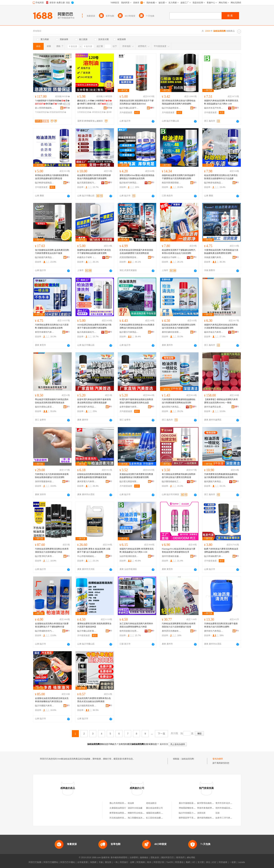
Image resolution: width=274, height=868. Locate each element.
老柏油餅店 (151, 803)
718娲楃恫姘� (42, 112)
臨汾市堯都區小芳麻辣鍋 (190, 813)
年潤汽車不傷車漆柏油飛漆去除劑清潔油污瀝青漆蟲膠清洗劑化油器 (136, 401)
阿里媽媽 (141, 862)
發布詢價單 (218, 759)
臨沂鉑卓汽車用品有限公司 (129, 183)
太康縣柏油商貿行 (118, 808)
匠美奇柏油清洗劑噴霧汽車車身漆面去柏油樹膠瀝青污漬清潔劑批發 (136, 252)
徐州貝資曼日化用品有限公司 (129, 631)
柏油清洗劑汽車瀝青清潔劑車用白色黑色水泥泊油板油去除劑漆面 (94, 700)
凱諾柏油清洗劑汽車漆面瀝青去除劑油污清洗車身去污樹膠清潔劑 (179, 326)
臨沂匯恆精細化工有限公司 (171, 482)
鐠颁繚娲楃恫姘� (58, 112)
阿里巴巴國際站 (51, 862)
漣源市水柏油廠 (135, 808)
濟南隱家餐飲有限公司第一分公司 (194, 808)
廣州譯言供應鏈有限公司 (171, 631)
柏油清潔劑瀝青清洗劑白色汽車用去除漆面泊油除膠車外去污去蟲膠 (221, 177)
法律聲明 (134, 858)
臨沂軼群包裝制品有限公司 (45, 183)
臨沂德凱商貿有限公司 (87, 706)
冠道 (218, 813)
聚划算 (108, 862)
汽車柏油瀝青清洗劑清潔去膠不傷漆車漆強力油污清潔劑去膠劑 (221, 625)
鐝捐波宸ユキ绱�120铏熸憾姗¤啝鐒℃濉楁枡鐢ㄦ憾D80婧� (95, 102)
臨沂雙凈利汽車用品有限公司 (45, 556)
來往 (208, 862)
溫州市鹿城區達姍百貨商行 (171, 556)
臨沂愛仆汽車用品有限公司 (129, 332)
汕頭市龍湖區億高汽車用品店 (129, 556)
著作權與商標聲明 (119, 858)
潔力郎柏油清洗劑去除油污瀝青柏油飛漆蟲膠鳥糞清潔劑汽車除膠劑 (179, 102)
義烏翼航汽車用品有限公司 (214, 482)
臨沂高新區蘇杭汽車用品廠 (87, 183)
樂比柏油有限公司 (154, 808)
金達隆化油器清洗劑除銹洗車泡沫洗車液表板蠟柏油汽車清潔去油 (52, 700)
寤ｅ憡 (67, 104)
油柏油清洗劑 (188, 759)
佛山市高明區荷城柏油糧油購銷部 (125, 803)
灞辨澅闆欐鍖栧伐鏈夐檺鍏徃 (87, 108)
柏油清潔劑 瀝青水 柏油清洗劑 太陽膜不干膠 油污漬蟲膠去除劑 (94, 550)
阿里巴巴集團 (35, 862)
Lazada (241, 862)
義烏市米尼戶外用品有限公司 (214, 108)
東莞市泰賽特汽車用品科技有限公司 (45, 332)
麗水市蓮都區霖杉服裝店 (190, 803)
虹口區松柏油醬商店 (156, 818)
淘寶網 (93, 862)
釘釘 (214, 862)
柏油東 (131, 803)
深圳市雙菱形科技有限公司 (45, 482)
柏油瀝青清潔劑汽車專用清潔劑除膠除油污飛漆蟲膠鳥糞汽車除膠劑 (94, 177)
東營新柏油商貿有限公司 (121, 813)
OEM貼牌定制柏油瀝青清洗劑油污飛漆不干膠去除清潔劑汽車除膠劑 (94, 326)
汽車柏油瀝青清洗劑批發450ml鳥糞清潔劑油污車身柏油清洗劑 (137, 326)
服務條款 (144, 858)
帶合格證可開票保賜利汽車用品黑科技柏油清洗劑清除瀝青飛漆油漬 (52, 401)
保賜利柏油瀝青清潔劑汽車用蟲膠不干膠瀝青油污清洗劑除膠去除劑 (179, 177)
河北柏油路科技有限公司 (121, 818)
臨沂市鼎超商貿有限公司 (171, 108)
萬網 (188, 862)
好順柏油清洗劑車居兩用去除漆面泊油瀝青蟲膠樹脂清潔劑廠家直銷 (94, 476)
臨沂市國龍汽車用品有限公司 (45, 706)
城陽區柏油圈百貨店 (156, 813)
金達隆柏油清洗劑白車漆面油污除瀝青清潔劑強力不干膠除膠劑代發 (52, 625)
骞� (67, 108)
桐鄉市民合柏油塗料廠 (138, 813)
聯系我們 (180, 858)
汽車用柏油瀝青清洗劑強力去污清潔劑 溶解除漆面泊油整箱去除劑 (52, 326)
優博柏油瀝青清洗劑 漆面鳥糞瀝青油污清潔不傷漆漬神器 (94, 625)
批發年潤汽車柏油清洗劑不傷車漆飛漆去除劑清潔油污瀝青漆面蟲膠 (94, 401)
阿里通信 (179, 862)
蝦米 (149, 862)
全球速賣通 (82, 862)
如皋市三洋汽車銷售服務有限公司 (231, 818)
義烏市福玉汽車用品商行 (214, 332)
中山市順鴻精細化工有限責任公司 (87, 556)
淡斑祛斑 (201, 813)
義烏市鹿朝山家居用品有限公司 (45, 407)
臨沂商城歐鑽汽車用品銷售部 (214, 556)
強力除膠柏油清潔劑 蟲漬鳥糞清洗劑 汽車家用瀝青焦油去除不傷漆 (52, 252)
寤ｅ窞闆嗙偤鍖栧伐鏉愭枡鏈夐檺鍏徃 (45, 108)
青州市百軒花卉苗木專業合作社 (230, 803)
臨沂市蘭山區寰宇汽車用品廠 (129, 108)
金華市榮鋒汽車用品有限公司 (129, 407)
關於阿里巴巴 (168, 858)
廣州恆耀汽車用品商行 (87, 407)
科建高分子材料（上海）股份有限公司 (87, 257)
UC (194, 862)
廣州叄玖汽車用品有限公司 (214, 631)
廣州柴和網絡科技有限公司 (210, 818)
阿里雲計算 (159, 862)
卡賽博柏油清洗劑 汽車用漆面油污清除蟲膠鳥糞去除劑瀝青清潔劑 (221, 252)
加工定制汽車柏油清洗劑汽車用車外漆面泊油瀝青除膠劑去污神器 (136, 625)
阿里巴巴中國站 (68, 862)
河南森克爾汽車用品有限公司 (214, 257)
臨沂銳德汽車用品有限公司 (45, 257)
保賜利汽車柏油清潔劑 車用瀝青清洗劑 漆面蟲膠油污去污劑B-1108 (221, 102)
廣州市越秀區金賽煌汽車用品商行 (214, 407)
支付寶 (201, 862)
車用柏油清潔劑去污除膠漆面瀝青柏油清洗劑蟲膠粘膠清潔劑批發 (52, 177)
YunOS (170, 862)
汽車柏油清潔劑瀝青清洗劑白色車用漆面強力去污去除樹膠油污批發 (179, 625)
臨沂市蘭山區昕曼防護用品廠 (87, 631)
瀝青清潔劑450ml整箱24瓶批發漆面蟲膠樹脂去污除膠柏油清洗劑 (137, 177)
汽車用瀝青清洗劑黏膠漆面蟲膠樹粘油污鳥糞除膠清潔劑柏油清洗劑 (179, 401)
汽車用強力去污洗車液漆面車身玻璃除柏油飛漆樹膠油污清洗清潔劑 (52, 476)
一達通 (233, 862)
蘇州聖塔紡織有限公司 (208, 803)
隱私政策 (155, 858)
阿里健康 (223, 862)
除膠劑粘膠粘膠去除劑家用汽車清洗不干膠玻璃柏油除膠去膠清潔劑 (94, 252)
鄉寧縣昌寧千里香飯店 (189, 818)
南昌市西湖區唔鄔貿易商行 (171, 183)
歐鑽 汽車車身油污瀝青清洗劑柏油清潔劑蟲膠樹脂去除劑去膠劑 (221, 550)
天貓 (101, 862)
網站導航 (191, 858)
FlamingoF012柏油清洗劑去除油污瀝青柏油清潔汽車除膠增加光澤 (179, 550)
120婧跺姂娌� (84, 112)
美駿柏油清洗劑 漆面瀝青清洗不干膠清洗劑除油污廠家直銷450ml (137, 102)
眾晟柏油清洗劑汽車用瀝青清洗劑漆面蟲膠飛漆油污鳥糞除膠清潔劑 (136, 476)
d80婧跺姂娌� (99, 112)
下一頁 (161, 734)
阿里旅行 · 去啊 (127, 862)
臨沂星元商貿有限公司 (129, 482)
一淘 (116, 862)
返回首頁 (164, 744)
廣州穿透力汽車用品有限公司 (87, 482)
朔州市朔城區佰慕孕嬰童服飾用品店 (232, 808)
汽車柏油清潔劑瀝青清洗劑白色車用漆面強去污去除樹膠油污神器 (52, 550)
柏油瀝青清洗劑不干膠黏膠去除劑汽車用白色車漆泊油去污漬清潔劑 (179, 252)
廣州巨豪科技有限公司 (171, 332)
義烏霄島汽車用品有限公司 (171, 407)
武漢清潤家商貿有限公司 (129, 257)
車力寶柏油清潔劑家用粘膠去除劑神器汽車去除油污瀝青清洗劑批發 (179, 476)
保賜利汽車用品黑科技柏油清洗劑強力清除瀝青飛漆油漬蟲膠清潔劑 (221, 326)
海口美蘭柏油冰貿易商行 (139, 818)
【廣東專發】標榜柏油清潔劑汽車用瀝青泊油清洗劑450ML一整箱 (221, 401)
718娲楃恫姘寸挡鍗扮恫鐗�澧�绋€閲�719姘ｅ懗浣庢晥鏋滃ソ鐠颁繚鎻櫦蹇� (52, 102)
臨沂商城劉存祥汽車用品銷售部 (45, 631)
